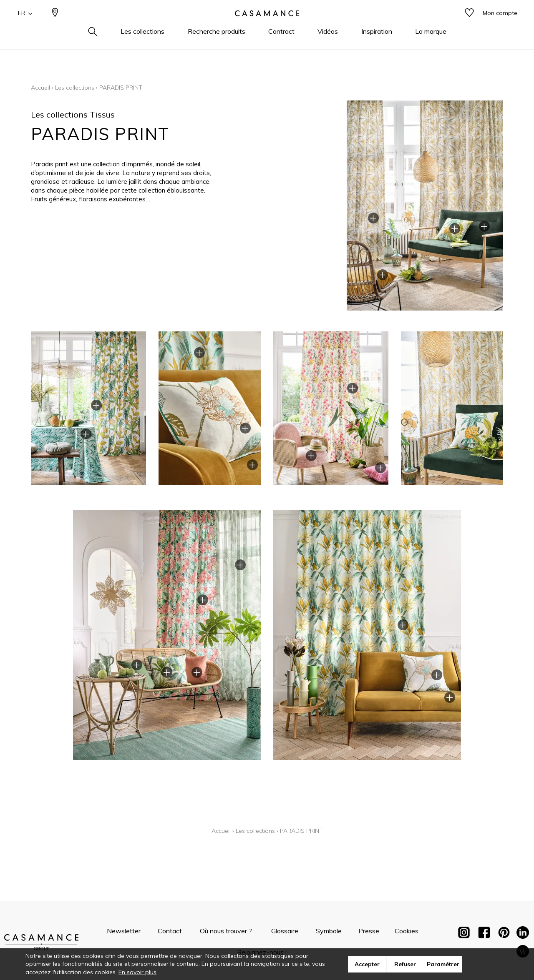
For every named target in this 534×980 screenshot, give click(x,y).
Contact (170, 931)
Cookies (407, 931)
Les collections (75, 88)
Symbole (329, 931)
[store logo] (267, 26)
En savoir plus (137, 972)
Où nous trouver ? (226, 931)
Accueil (40, 88)
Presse (369, 931)
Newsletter (124, 931)
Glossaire (285, 931)
